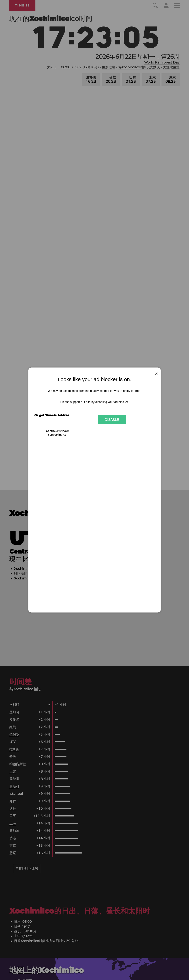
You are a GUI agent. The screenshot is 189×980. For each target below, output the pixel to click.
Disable (112, 419)
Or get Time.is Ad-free (52, 415)
